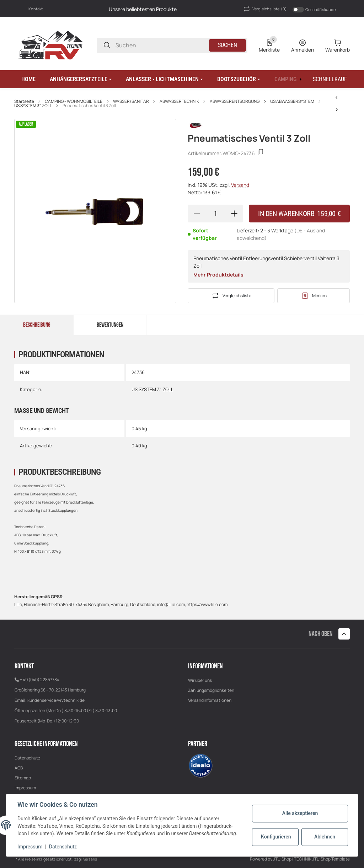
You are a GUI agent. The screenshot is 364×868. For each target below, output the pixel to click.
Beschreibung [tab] (37, 325)
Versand (240, 185)
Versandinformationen (210, 700)
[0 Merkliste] (269, 45)
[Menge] (215, 214)
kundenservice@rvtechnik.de (56, 700)
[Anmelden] (303, 45)
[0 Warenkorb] (338, 45)
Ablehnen (325, 837)
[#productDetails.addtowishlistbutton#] (314, 296)
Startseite (24, 101)
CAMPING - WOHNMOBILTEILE (74, 101)
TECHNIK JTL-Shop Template (322, 859)
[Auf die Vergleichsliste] (231, 296)
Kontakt (36, 9)
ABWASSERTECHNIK (179, 101)
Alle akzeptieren (300, 813)
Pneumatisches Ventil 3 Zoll (89, 106)
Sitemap (23, 778)
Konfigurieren (276, 837)
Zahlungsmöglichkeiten (211, 690)
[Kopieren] (261, 153)
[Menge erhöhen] (234, 214)
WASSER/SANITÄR (131, 101)
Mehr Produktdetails (218, 275)
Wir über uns (200, 680)
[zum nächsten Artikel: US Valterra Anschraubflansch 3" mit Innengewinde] (337, 98)
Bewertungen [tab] (110, 325)
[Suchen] (107, 45)
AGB (19, 768)
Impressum (25, 788)
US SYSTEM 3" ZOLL (33, 106)
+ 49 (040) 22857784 (39, 680)
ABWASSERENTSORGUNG (235, 101)
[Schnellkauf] (330, 79)
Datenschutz (27, 758)
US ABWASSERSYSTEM (292, 101)
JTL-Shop (283, 859)
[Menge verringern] (197, 214)
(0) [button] (265, 9)
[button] (81, 79)
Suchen (227, 45)
